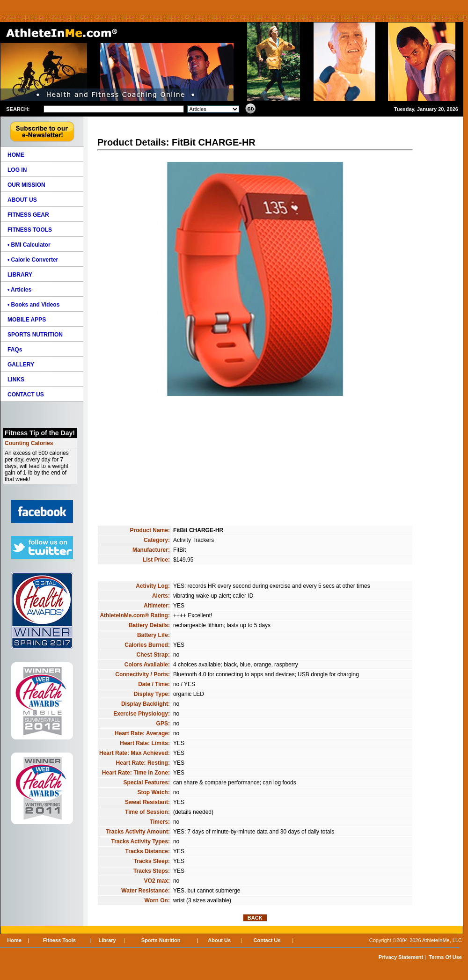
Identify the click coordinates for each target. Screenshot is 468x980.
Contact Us (267, 940)
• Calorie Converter (33, 260)
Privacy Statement (401, 957)
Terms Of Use (445, 957)
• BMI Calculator (29, 245)
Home (14, 940)
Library (107, 940)
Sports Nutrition (161, 940)
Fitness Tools (59, 940)
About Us (219, 940)
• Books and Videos (33, 305)
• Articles (19, 290)
